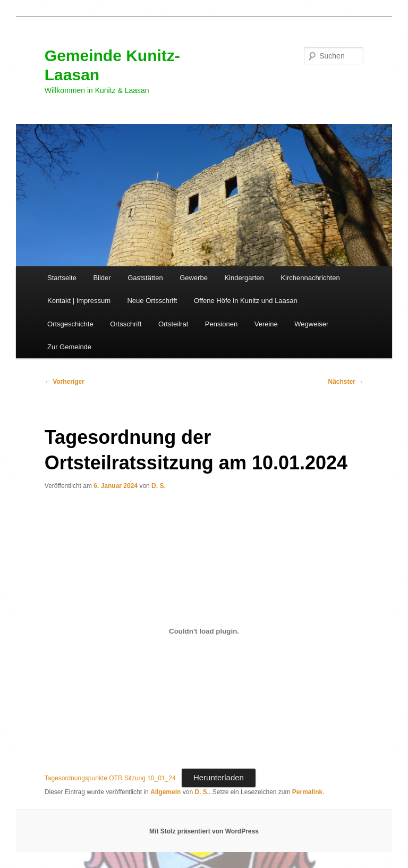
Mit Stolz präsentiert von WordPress (204, 831)
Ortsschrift (126, 324)
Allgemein (165, 792)
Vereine (266, 324)
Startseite (62, 278)
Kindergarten (244, 278)
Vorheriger (65, 382)
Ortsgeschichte (70, 324)
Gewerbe (194, 278)
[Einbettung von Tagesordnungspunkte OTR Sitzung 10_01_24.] (204, 631)
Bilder (102, 278)
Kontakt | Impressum (79, 301)
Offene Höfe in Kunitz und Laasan (246, 301)
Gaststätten (145, 278)
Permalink (307, 792)
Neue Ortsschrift (152, 301)
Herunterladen (219, 777)
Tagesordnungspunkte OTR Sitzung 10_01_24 (110, 778)
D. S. (159, 486)
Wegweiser (311, 324)
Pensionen (221, 324)
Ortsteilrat (173, 324)
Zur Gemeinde (69, 347)
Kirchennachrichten (310, 278)
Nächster (346, 382)
